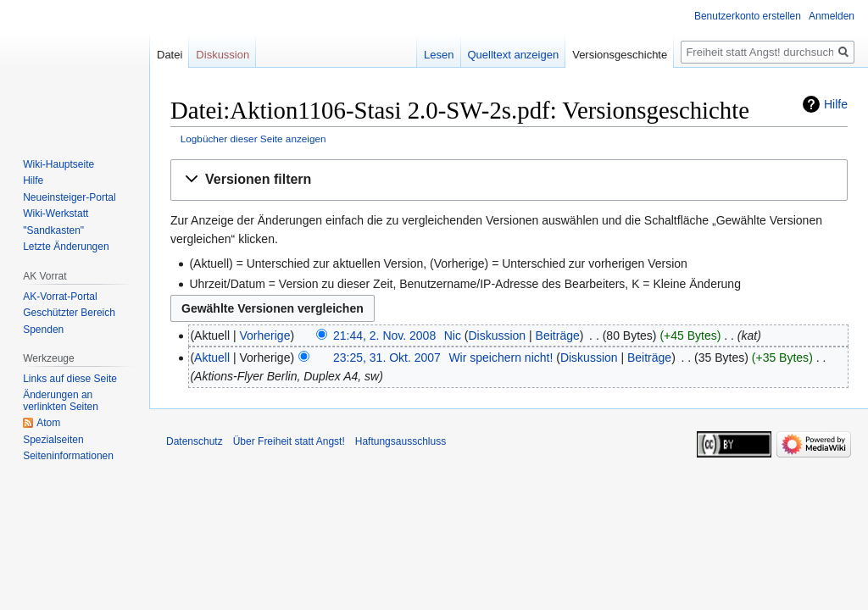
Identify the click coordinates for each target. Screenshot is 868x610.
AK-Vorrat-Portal (60, 297)
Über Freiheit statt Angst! (289, 441)
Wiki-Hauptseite (58, 164)
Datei (170, 55)
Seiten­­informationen (68, 456)
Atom (48, 423)
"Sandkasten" (53, 230)
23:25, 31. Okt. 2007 (387, 358)
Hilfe (836, 104)
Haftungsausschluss (401, 441)
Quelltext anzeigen (514, 55)
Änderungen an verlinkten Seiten (61, 401)
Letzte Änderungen (66, 247)
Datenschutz (195, 441)
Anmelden (832, 16)
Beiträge (558, 335)
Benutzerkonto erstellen (748, 16)
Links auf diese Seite (70, 379)
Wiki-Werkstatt (56, 213)
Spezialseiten (53, 440)
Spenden (43, 330)
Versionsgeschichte (620, 55)
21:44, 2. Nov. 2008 (384, 335)
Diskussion (497, 335)
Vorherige (265, 335)
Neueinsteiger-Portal (69, 197)
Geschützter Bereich (69, 313)
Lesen (439, 55)
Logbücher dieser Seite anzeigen (253, 139)
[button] (509, 180)
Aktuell (212, 358)
